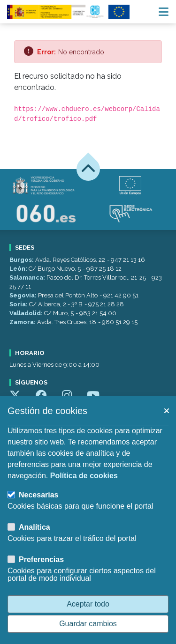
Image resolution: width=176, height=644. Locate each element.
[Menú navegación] (164, 12)
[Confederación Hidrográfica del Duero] (56, 12)
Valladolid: (27, 313)
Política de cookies (84, 476)
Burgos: (22, 260)
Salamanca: (28, 278)
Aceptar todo (88, 604)
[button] (166, 411)
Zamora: (23, 322)
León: (19, 269)
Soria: (19, 304)
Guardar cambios (88, 624)
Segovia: (24, 295)
